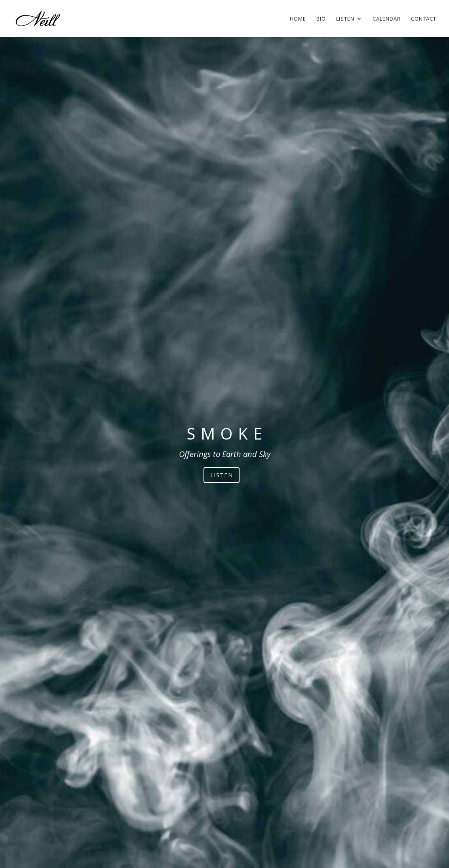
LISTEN (222, 475)
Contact (424, 19)
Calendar (387, 19)
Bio (321, 19)
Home (298, 19)
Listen (345, 19)
